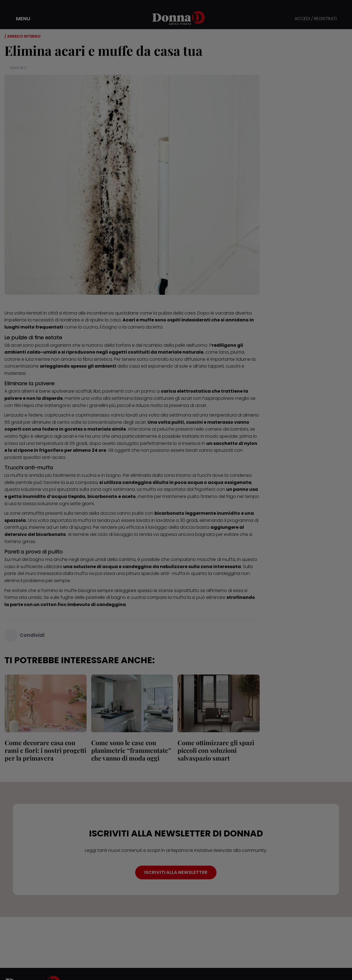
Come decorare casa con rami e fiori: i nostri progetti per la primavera (45, 750)
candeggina (137, 482)
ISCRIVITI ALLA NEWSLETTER (176, 872)
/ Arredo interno (23, 36)
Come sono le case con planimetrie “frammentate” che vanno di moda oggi (131, 750)
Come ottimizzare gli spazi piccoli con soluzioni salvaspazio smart (216, 750)
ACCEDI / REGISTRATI (316, 19)
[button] (19, 19)
